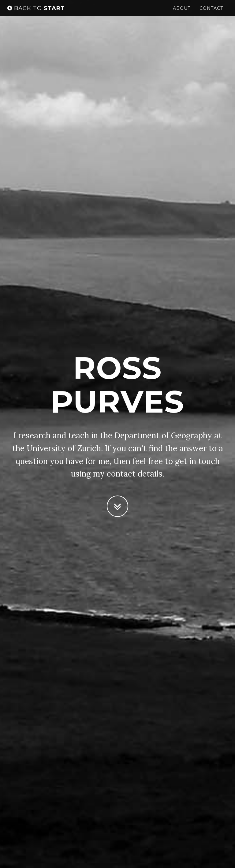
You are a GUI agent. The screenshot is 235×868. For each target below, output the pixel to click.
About (182, 14)
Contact (211, 14)
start (36, 14)
